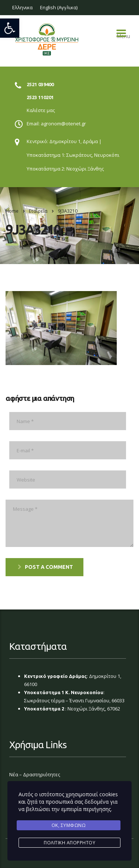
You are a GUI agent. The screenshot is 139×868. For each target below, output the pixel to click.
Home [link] (12, 211)
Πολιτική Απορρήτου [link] (69, 843)
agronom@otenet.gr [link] (63, 124)
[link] (10, 28)
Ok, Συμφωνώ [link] (69, 825)
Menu (121, 33)
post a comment (45, 567)
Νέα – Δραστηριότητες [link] (35, 774)
